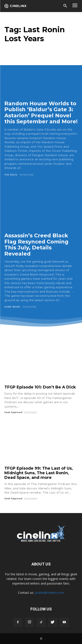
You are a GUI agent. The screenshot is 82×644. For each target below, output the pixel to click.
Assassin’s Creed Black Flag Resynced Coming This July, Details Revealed (36, 245)
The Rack (11, 175)
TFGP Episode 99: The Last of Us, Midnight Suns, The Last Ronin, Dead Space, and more (39, 473)
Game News (12, 307)
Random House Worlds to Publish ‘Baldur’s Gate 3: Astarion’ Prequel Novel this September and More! (41, 113)
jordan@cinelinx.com (49, 593)
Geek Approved (13, 412)
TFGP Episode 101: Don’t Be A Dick (40, 387)
